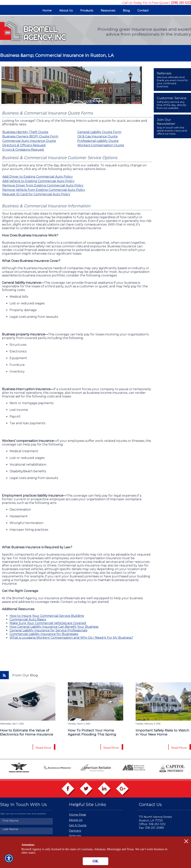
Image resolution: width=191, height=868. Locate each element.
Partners (75, 831)
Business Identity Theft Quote (25, 132)
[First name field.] (27, 821)
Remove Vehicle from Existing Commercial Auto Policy (44, 190)
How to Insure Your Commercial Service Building (47, 616)
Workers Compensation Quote (101, 145)
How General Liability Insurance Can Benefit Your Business (54, 627)
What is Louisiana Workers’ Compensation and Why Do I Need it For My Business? (71, 638)
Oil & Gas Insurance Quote (98, 136)
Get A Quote (78, 825)
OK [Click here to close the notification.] (95, 861)
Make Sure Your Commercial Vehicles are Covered (48, 623)
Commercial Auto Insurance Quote (29, 141)
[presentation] (172, 80)
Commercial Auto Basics (28, 619)
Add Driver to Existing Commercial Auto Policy (38, 177)
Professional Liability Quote (98, 141)
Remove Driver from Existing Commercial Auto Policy (43, 185)
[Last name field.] (27, 829)
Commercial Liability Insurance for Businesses (44, 634)
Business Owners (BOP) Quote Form (30, 136)
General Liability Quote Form (99, 132)
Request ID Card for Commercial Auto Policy (36, 194)
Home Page (78, 815)
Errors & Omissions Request (23, 150)
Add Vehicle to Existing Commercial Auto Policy (38, 181)
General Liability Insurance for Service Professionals (48, 630)
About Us (76, 820)
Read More (43, 748)
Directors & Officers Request (24, 145)
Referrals (75, 836)
